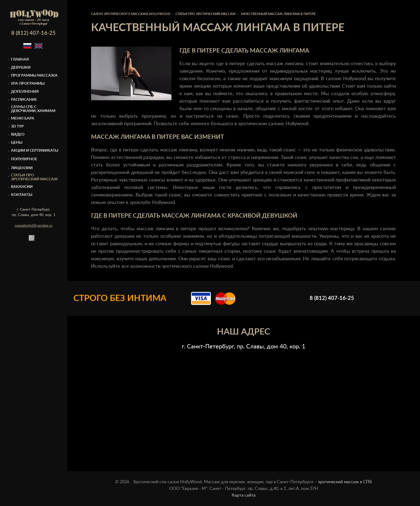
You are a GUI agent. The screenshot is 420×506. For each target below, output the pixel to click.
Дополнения (25, 92)
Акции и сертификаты (35, 151)
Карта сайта (244, 495)
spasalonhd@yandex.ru (34, 226)
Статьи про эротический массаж (34, 177)
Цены (17, 143)
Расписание (24, 100)
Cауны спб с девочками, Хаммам (33, 109)
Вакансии (22, 187)
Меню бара (23, 118)
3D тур (17, 126)
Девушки (21, 68)
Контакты (22, 195)
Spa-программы (28, 84)
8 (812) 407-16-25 (33, 33)
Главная (20, 59)
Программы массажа (34, 76)
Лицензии (22, 168)
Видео (18, 135)
